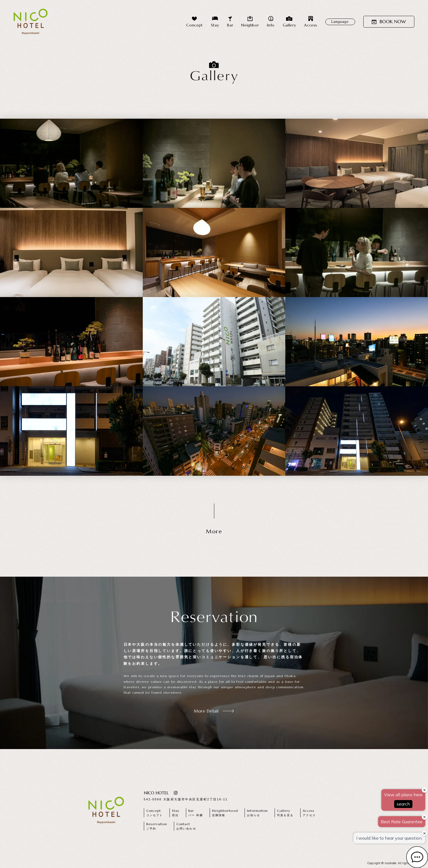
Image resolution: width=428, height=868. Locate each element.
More (214, 532)
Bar (230, 22)
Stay (215, 22)
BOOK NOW (389, 22)
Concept (194, 22)
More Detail (214, 711)
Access (311, 22)
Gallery (289, 22)
